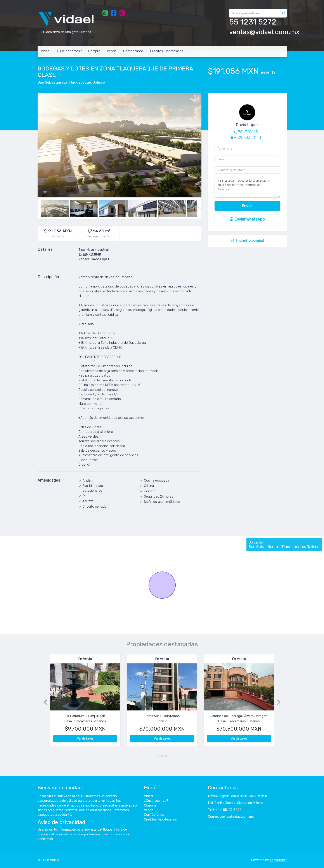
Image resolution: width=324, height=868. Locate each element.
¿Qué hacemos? (69, 51)
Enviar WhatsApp (247, 219)
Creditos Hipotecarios (167, 51)
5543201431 (249, 132)
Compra (94, 51)
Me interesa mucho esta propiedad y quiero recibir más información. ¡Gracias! (247, 187)
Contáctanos (133, 51)
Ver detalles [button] (85, 739)
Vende (112, 51)
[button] (44, 702)
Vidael (46, 51)
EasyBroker (278, 860)
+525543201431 (248, 138)
